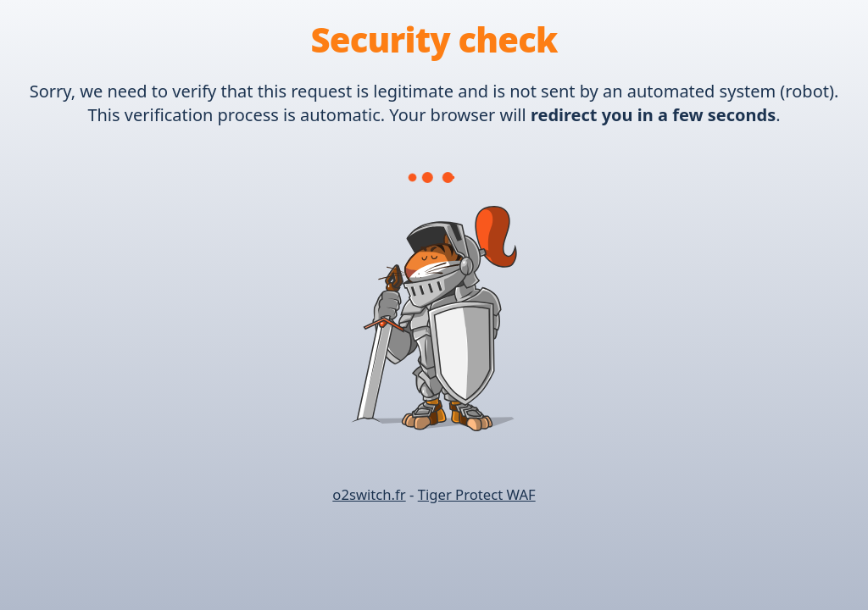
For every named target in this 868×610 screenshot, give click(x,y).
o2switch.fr (369, 494)
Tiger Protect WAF (477, 494)
